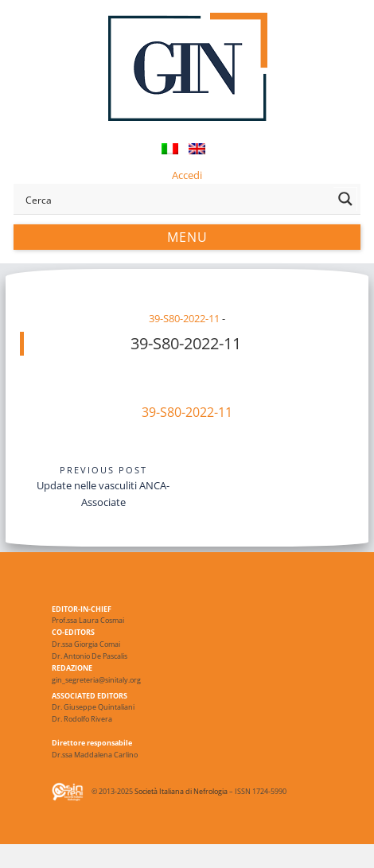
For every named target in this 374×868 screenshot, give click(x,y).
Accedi (187, 175)
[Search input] (176, 199)
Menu (187, 237)
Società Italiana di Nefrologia (181, 792)
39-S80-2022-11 (184, 318)
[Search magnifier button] (345, 199)
